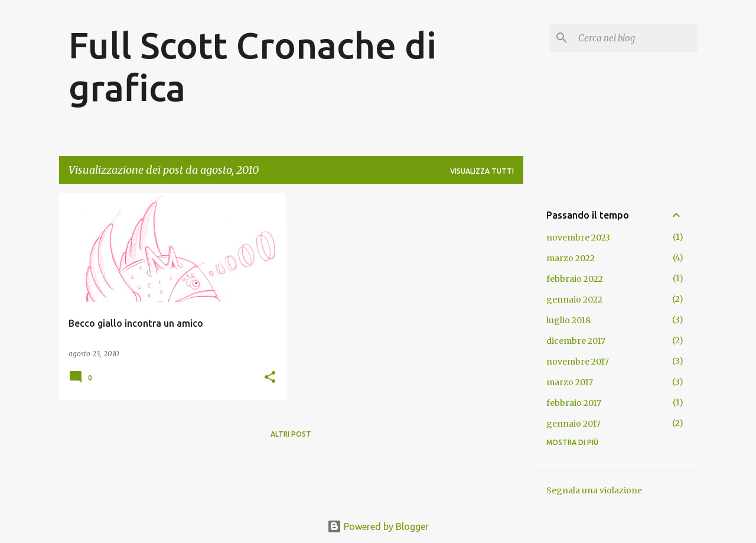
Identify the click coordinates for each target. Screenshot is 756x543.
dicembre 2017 (576, 341)
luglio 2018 (568, 320)
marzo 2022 (571, 258)
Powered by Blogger (378, 526)
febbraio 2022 (575, 279)
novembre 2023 (578, 238)
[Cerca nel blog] (636, 38)
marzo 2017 (570, 382)
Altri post (291, 434)
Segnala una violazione (594, 490)
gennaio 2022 (574, 300)
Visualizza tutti (482, 171)
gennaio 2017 (573, 424)
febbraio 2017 (574, 403)
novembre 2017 (578, 362)
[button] (270, 378)
